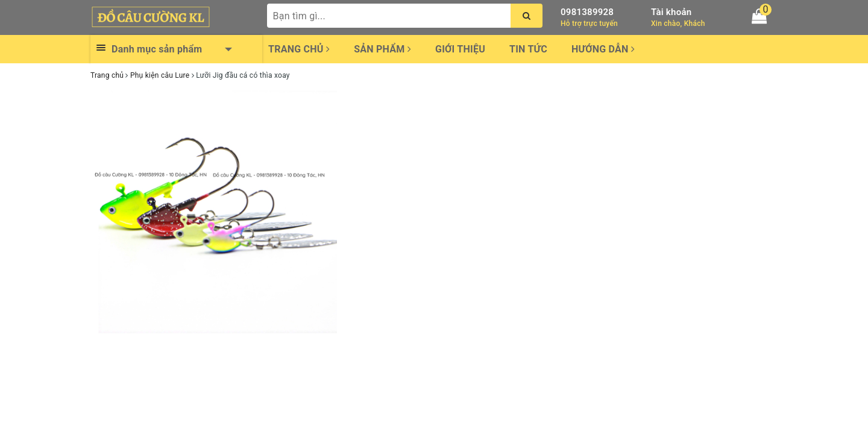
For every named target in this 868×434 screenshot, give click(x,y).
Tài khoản (671, 12)
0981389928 (587, 12)
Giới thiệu (460, 49)
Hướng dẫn (603, 49)
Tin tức (528, 49)
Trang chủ (299, 49)
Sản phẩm (382, 49)
